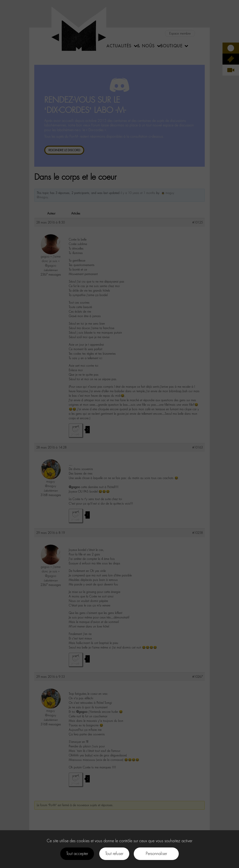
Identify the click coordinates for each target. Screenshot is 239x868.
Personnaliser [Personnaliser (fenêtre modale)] (156, 854)
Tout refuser (114, 854)
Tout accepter (77, 854)
